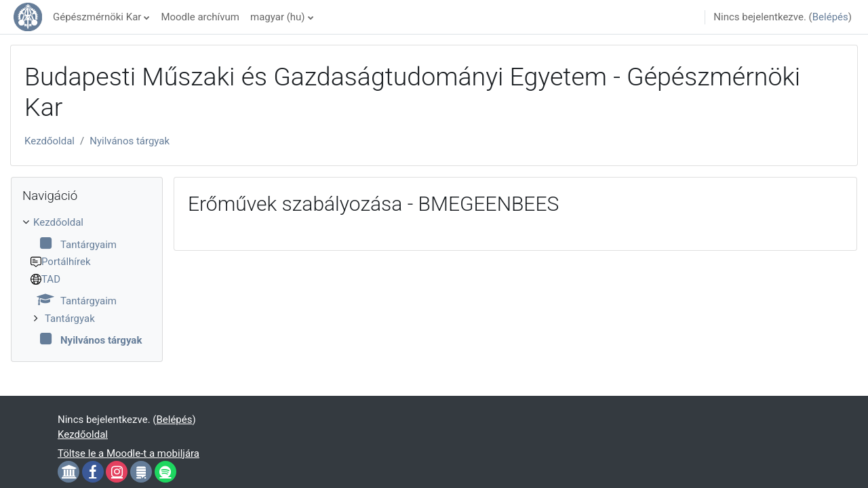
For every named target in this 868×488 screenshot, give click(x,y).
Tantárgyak (70, 319)
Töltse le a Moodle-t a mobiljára (129, 453)
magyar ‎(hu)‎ (278, 17)
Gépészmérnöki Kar (97, 17)
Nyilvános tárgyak (130, 141)
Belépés (830, 17)
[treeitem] (87, 282)
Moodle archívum (200, 17)
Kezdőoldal (50, 141)
